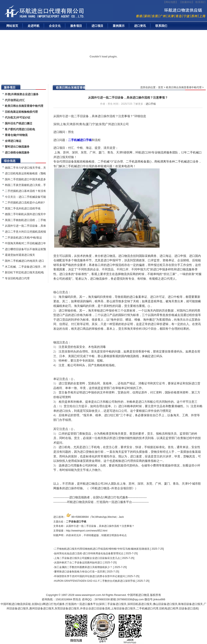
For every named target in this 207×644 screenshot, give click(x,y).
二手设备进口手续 (76, 522)
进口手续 (151, 104)
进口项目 (97, 26)
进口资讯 (140, 26)
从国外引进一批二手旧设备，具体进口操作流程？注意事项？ (128, 98)
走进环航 (34, 26)
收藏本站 (187, 2)
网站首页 (12, 26)
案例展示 (119, 26)
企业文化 (55, 26)
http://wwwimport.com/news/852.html (87, 531)
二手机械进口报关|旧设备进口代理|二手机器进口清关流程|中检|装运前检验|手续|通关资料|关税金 (58, 13)
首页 (161, 87)
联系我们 (200, 2)
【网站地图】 (171, 2)
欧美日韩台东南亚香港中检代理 (184, 87)
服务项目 (76, 26)
